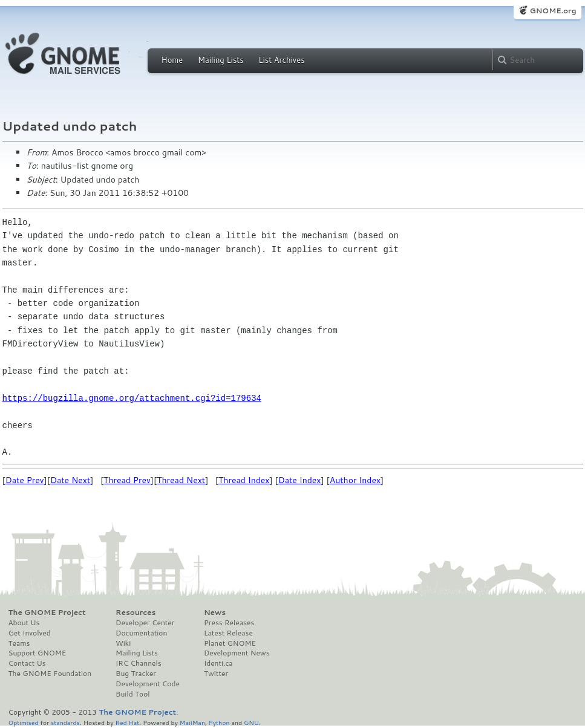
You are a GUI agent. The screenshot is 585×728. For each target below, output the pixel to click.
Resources (136, 613)
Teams (19, 643)
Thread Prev (127, 480)
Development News (237, 653)
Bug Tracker (136, 674)
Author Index (355, 480)
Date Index (300, 480)
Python (219, 722)
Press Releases (229, 623)
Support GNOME (38, 653)
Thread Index (244, 480)
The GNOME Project (47, 613)
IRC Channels (139, 663)
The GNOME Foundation (50, 674)
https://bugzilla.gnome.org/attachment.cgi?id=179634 (132, 398)
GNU (251, 722)
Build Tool (132, 694)
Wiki (123, 643)
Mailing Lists (221, 60)
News (215, 613)
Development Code (148, 684)
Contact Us (27, 663)
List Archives (281, 60)
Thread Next (181, 480)
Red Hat (127, 722)
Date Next (70, 480)
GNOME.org (553, 11)
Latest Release (228, 633)
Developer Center (145, 623)
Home (172, 60)
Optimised (24, 722)
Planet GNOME (230, 643)
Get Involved (30, 633)
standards (65, 722)
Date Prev (25, 480)
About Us (24, 623)
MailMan (192, 722)
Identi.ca (218, 663)
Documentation (141, 633)
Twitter (216, 674)
